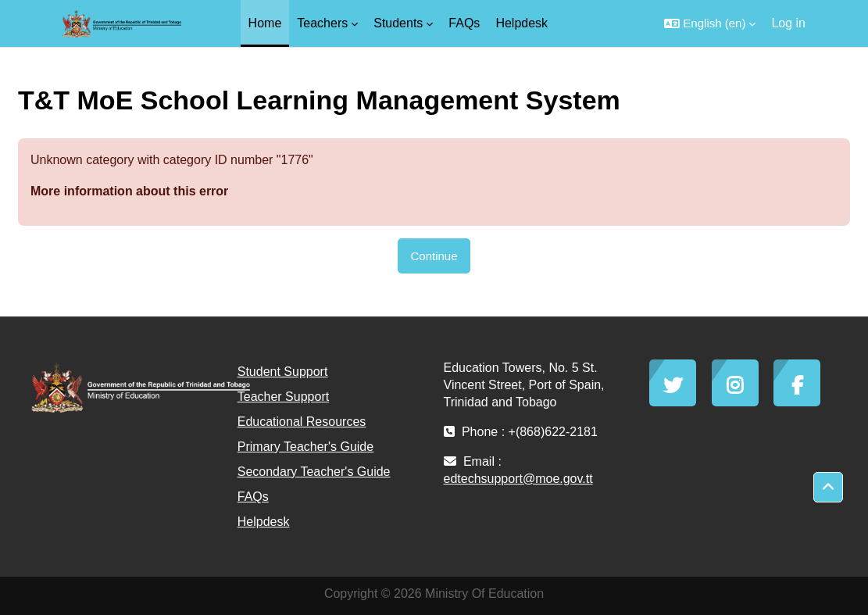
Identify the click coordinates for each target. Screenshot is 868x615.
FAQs (253, 497)
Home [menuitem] (265, 23)
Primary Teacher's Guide (305, 447)
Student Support (283, 372)
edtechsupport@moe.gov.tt (518, 479)
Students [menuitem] (398, 23)
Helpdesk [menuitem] (522, 23)
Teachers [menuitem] (322, 23)
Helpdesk (264, 522)
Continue (434, 256)
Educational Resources (302, 422)
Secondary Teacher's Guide (314, 472)
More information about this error (129, 191)
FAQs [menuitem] (464, 23)
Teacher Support (283, 397)
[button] (710, 23)
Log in (788, 23)
